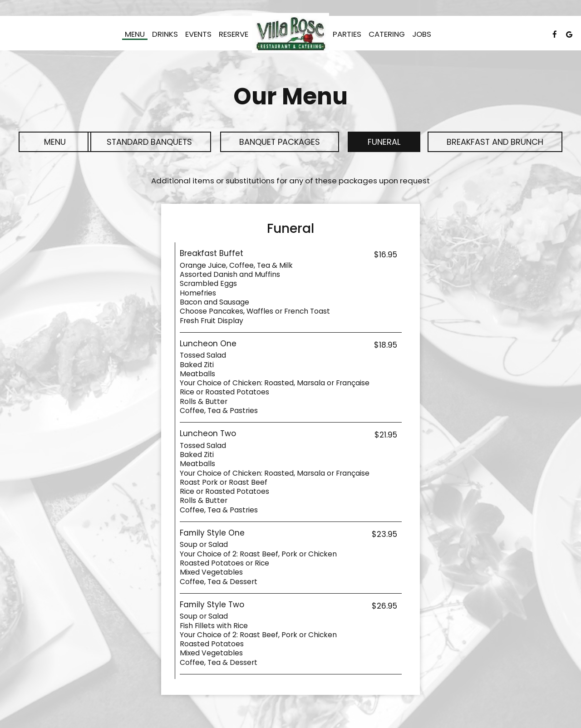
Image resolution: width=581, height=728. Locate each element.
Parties (347, 34)
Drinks (165, 34)
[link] (290, 33)
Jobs (422, 34)
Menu (135, 34)
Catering (387, 34)
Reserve (234, 34)
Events (198, 34)
